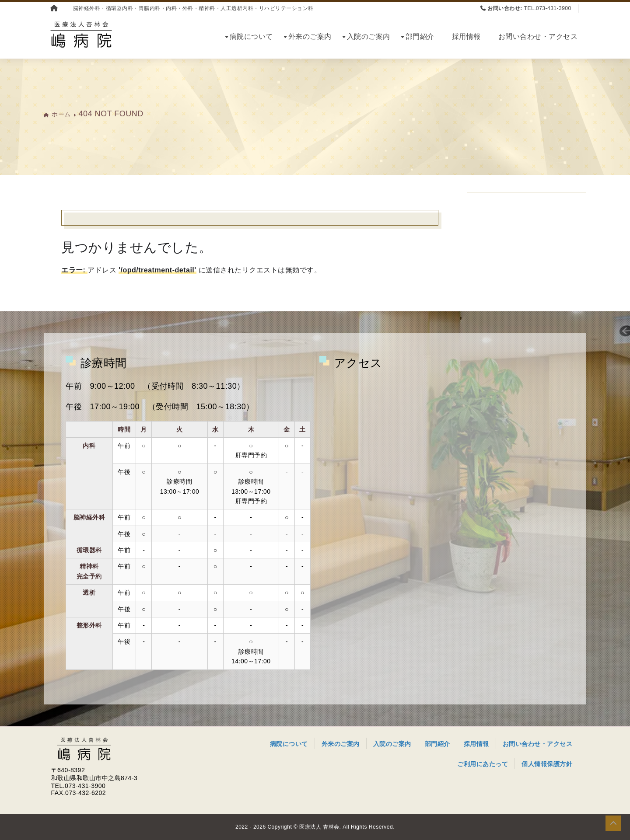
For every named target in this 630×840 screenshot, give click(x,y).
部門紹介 (420, 37)
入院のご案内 (369, 37)
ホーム (61, 114)
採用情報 (466, 37)
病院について (251, 37)
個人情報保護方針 (547, 764)
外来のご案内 (310, 37)
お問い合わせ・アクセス (538, 37)
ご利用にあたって (483, 764)
